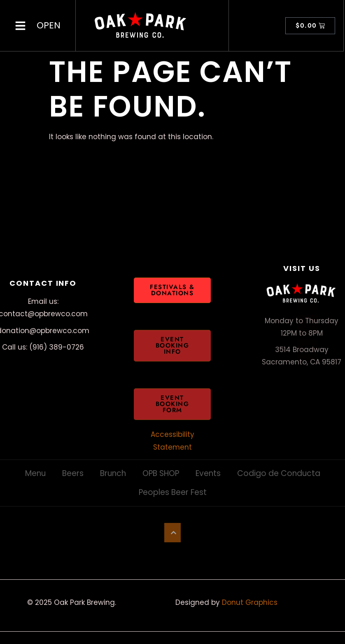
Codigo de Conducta (279, 473)
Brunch (113, 473)
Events (208, 473)
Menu (35, 473)
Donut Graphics (250, 602)
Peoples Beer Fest (173, 492)
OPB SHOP (161, 473)
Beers (73, 473)
